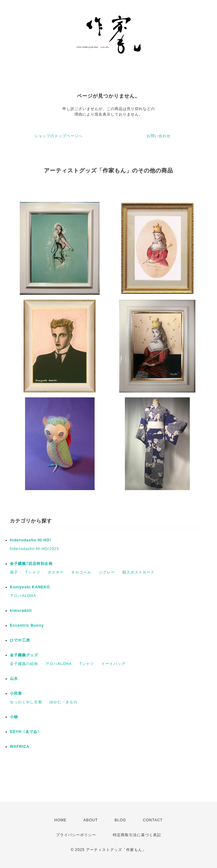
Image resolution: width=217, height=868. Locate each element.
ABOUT (91, 820)
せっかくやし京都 (26, 702)
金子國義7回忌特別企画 (31, 564)
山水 (14, 679)
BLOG (120, 820)
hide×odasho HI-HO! (31, 540)
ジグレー (107, 572)
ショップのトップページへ (58, 136)
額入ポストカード (138, 572)
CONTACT (153, 820)
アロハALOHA (23, 596)
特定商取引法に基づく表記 (137, 835)
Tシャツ (33, 572)
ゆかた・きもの (64, 702)
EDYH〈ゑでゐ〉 (26, 732)
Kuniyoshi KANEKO (30, 587)
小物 (14, 717)
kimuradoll (21, 611)
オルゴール (81, 572)
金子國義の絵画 (24, 664)
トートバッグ (113, 664)
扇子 (14, 572)
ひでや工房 (20, 640)
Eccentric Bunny (27, 625)
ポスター (56, 572)
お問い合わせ (159, 136)
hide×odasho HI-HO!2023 (34, 549)
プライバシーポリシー (76, 835)
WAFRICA (20, 747)
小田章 (16, 693)
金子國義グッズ (24, 655)
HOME (61, 820)
